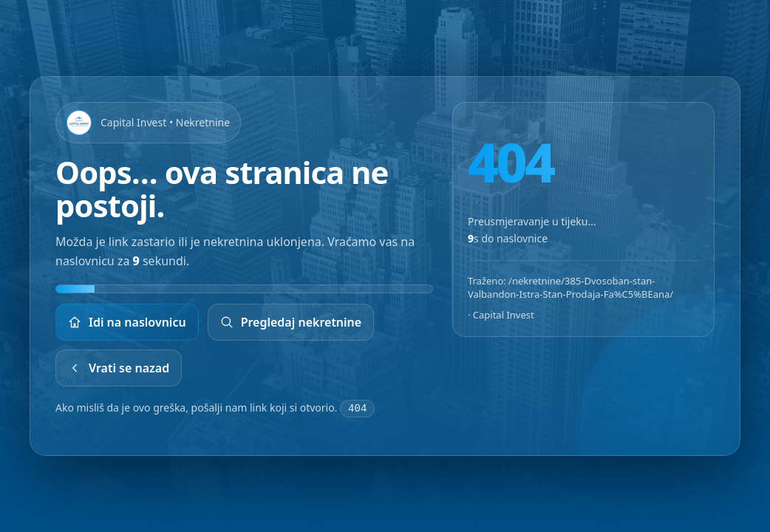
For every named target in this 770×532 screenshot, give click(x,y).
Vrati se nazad (119, 368)
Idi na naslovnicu (127, 322)
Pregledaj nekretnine (291, 322)
